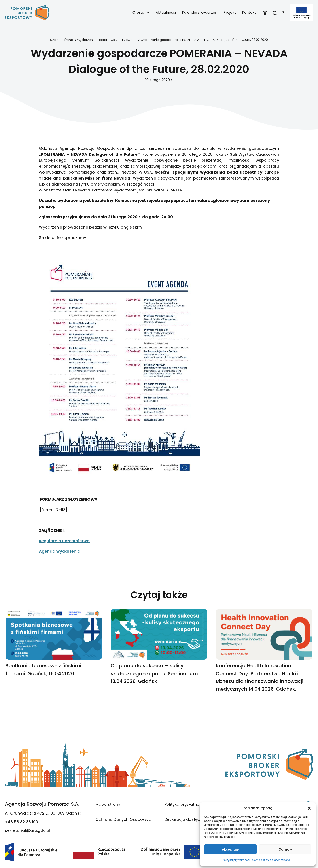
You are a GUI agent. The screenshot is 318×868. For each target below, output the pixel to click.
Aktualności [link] (166, 12)
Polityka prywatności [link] (236, 860)
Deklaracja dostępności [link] (187, 819)
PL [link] (283, 13)
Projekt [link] (230, 12)
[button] (309, 808)
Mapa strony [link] (108, 804)
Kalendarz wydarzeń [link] (200, 12)
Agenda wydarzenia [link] (60, 551)
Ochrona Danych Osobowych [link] (124, 819)
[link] (27, 13)
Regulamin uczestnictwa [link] (64, 541)
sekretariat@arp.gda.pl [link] (27, 830)
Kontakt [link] (249, 12)
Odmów (285, 849)
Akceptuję (230, 849)
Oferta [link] (138, 12)
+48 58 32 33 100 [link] (21, 822)
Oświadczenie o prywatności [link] (271, 860)
